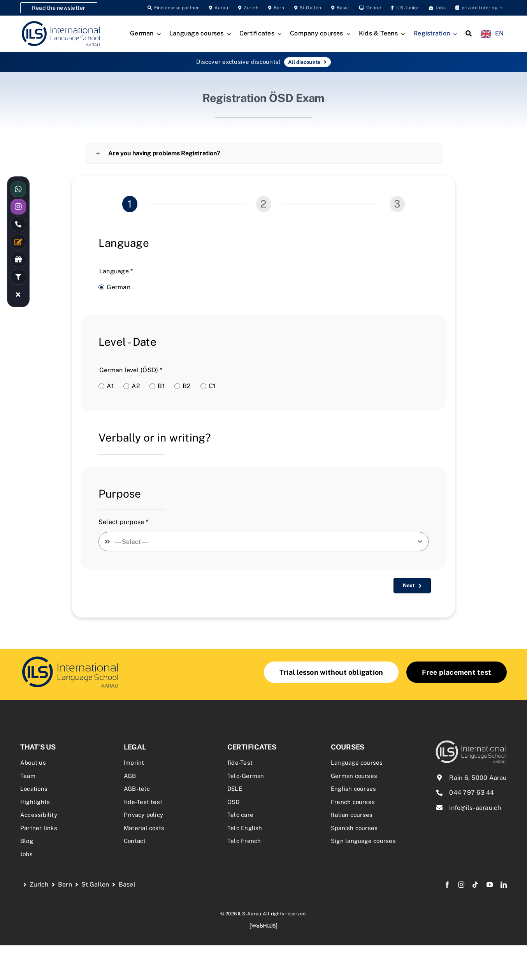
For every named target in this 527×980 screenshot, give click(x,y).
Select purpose (123, 522)
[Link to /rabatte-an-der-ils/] (18, 259)
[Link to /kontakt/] (18, 242)
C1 (212, 386)
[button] (263, 153)
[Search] (469, 34)
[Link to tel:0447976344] (18, 224)
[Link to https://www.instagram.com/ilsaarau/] (18, 207)
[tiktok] (475, 885)
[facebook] (447, 885)
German (118, 287)
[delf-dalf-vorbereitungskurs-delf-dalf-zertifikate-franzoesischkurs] (70, 657)
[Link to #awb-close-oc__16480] (18, 294)
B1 (161, 386)
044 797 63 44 (472, 793)
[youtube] (490, 885)
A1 (110, 386)
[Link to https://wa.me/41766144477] (18, 189)
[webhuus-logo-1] (263, 925)
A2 (136, 386)
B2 (187, 386)
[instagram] (461, 885)
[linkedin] (504, 885)
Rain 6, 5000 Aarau (478, 778)
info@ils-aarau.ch (475, 808)
